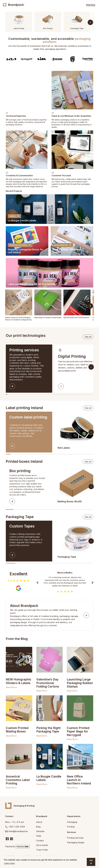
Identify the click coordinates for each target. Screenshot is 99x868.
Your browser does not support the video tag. (27, 90)
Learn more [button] (9, 863)
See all (88, 337)
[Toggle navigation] (91, 5)
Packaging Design (76, 842)
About (39, 822)
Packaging (72, 822)
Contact (40, 841)
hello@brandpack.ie (18, 831)
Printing (71, 827)
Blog (38, 827)
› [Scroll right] (90, 306)
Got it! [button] (91, 862)
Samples (40, 831)
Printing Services (75, 838)
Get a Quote (42, 845)
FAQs (39, 836)
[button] (49, 209)
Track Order (42, 850)
